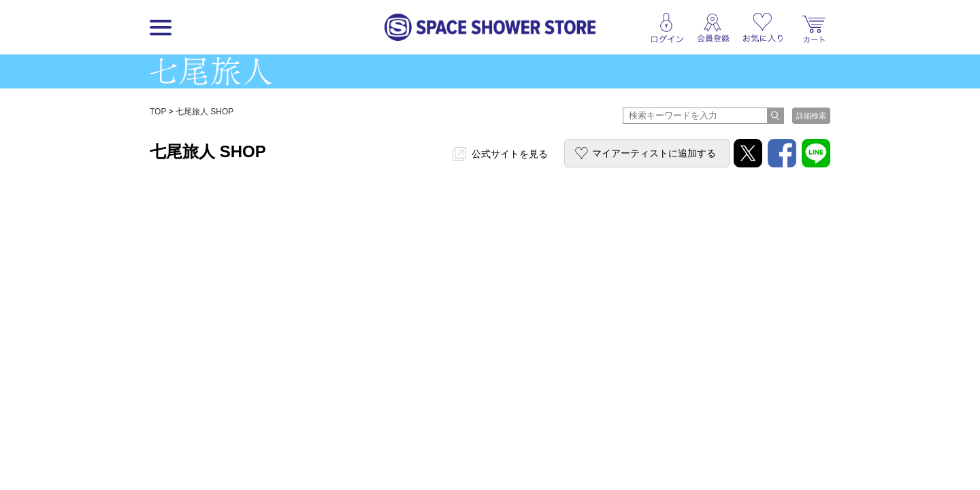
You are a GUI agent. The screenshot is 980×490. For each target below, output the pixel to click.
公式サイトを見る (510, 154)
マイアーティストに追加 (654, 153)
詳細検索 (811, 116)
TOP (158, 112)
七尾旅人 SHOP (205, 112)
